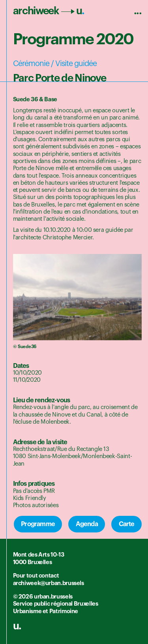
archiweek (49, 11)
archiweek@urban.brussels (49, 583)
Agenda (87, 524)
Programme (38, 524)
